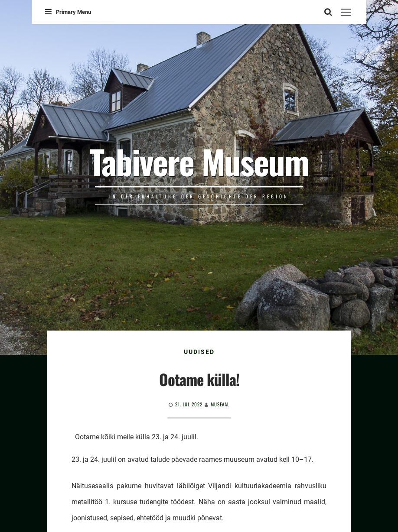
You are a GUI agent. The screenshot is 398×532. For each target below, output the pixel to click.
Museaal (220, 404)
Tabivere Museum (199, 161)
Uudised (199, 352)
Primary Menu (68, 12)
